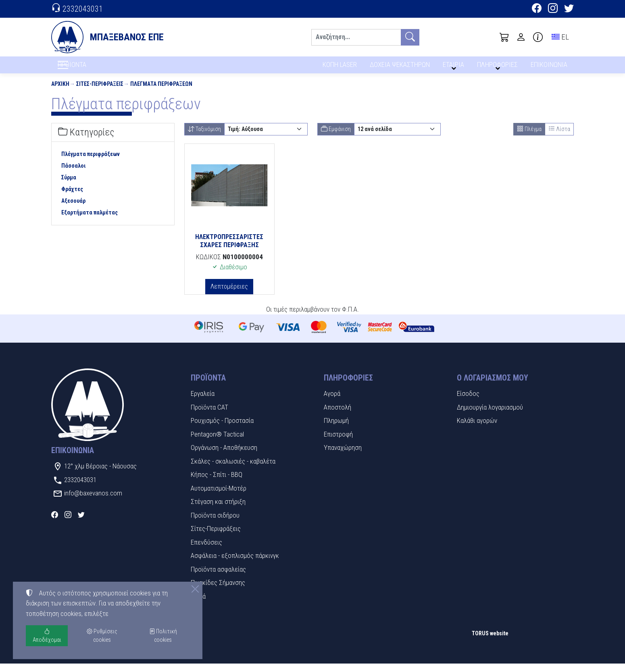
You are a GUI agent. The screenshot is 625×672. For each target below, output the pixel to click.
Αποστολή (337, 415)
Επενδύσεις (206, 550)
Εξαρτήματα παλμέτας (90, 221)
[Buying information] (538, 37)
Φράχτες (72, 197)
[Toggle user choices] (521, 37)
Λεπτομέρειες (229, 294)
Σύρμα (69, 185)
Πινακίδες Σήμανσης (218, 591)
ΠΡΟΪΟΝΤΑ (91, 69)
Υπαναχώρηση (343, 456)
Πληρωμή (336, 429)
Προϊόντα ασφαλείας (218, 577)
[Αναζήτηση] (356, 37)
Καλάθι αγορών (477, 429)
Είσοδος (468, 402)
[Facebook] (537, 9)
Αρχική (60, 92)
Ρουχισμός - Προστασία (222, 429)
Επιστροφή (338, 442)
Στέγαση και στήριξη (218, 510)
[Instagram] (553, 9)
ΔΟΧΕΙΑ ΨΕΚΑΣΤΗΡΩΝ (401, 68)
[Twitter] (569, 9)
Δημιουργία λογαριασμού (490, 415)
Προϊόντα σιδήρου (215, 523)
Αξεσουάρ (73, 209)
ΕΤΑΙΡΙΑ (455, 68)
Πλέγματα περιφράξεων (161, 92)
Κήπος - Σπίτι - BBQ (217, 483)
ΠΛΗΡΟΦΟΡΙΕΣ (499, 68)
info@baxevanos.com (93, 501)
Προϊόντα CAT (209, 415)
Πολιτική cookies (163, 636)
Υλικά (198, 604)
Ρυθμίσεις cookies (80, 660)
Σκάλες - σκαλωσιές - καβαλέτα (233, 469)
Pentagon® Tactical (217, 442)
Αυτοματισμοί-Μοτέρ (219, 496)
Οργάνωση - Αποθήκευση (224, 456)
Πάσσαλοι (73, 174)
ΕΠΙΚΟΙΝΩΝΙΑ (549, 68)
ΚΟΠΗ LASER (340, 68)
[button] (504, 37)
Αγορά (332, 402)
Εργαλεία (203, 402)
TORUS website (490, 641)
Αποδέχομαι (47, 636)
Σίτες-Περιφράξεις (100, 92)
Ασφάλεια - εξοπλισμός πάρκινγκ (235, 564)
